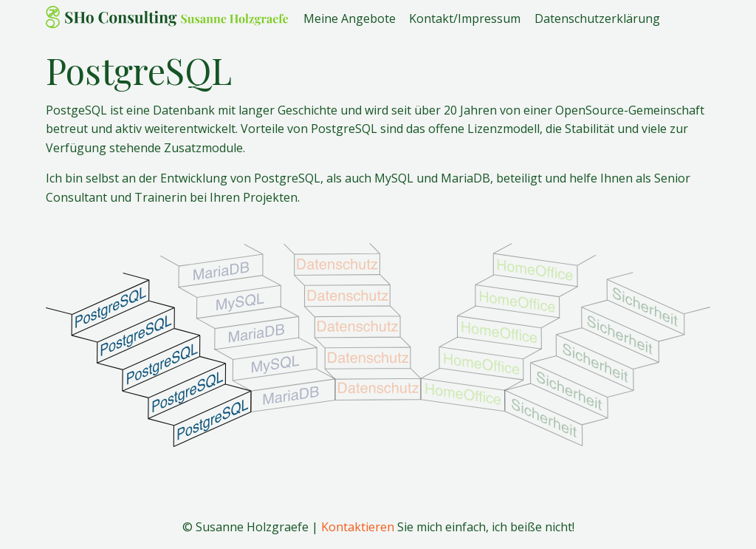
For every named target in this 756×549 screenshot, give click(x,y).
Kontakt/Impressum (465, 17)
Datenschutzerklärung (597, 17)
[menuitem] (356, 17)
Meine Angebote (350, 17)
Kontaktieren (358, 527)
